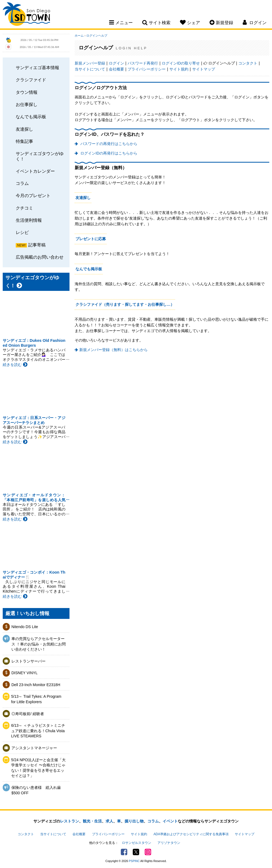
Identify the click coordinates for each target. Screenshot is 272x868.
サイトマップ (204, 69)
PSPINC (134, 861)
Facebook (124, 852)
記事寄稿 (37, 245)
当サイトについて (90, 69)
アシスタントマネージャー (34, 748)
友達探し (24, 129)
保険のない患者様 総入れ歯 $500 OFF (36, 790)
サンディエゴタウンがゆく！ (40, 156)
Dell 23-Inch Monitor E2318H (36, 685)
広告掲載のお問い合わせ (40, 257)
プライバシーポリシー (147, 69)
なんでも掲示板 (31, 117)
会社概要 (116, 69)
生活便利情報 (29, 220)
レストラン (69, 821)
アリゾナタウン (169, 843)
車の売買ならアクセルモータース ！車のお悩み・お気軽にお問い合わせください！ (39, 644)
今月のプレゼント (33, 195)
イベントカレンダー (35, 171)
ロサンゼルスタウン (137, 843)
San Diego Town (26, 15)
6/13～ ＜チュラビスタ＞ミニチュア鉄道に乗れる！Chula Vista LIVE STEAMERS (38, 731)
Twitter (136, 852)
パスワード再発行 (143, 63)
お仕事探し (27, 104)
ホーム (79, 36)
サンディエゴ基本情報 (37, 67)
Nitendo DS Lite (25, 627)
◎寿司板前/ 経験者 (28, 714)
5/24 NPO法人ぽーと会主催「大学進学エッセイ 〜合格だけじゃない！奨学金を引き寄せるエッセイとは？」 (38, 768)
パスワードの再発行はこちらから (108, 144)
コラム (22, 183)
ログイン (116, 63)
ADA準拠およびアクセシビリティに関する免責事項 (191, 834)
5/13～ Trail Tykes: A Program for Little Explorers (36, 699)
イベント (170, 821)
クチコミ (24, 208)
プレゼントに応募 (91, 239)
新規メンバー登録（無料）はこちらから (113, 350)
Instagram (148, 852)
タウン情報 (27, 92)
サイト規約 (179, 69)
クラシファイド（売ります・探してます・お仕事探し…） (125, 304)
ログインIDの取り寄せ (181, 63)
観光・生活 (92, 821)
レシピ (22, 232)
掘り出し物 (134, 821)
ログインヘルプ (97, 36)
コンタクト (248, 63)
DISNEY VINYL (24, 673)
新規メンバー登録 (90, 63)
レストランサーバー (29, 661)
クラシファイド (31, 80)
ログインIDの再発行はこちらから (108, 153)
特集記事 (24, 141)
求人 (109, 821)
